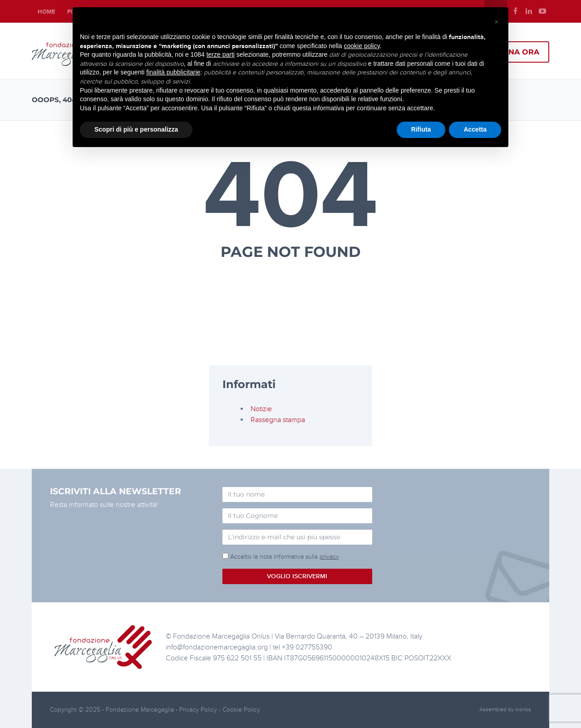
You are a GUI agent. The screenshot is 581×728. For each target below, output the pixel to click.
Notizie (261, 409)
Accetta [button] (475, 129)
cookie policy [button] (362, 46)
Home (47, 12)
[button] (497, 22)
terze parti (221, 54)
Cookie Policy (241, 710)
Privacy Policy (199, 710)
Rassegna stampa (278, 420)
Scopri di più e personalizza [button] (136, 129)
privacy (329, 557)
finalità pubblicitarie (173, 72)
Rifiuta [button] (421, 129)
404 (291, 197)
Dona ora (518, 52)
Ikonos (523, 710)
